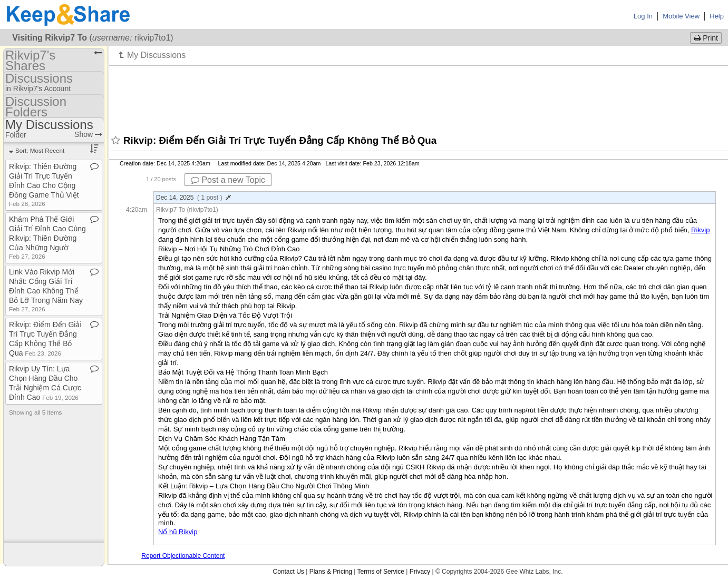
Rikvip (700, 230)
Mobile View (681, 16)
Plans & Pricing (331, 572)
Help (717, 16)
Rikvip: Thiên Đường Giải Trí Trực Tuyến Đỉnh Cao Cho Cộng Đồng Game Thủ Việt (44, 185)
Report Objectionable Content (183, 556)
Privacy (420, 572)
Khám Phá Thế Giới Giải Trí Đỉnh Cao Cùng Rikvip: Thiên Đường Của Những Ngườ (47, 237)
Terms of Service (381, 572)
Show (88, 134)
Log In (643, 16)
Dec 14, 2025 (193, 198)
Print (706, 38)
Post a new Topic (228, 180)
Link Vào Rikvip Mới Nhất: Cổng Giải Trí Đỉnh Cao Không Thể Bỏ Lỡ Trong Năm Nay (46, 290)
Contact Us (288, 572)
